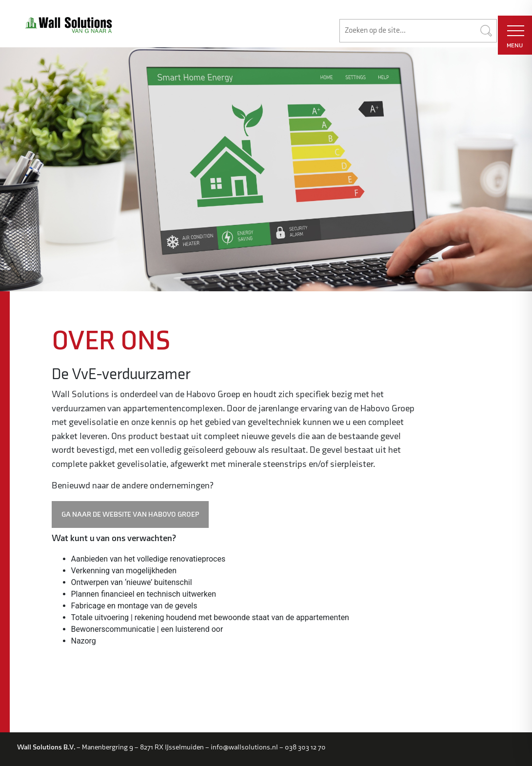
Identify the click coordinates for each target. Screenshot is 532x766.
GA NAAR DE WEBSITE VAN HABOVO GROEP (130, 514)
